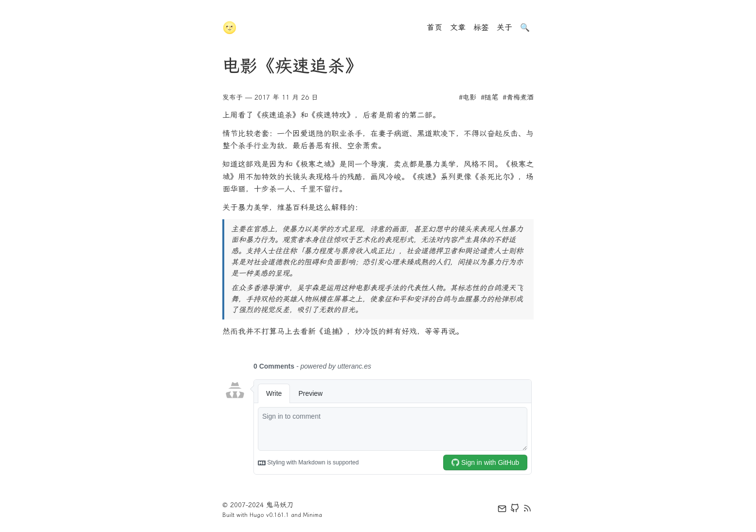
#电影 (468, 98)
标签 (481, 27)
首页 (434, 27)
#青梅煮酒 (518, 98)
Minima (313, 515)
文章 (458, 27)
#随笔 (489, 98)
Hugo (257, 515)
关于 (504, 27)
